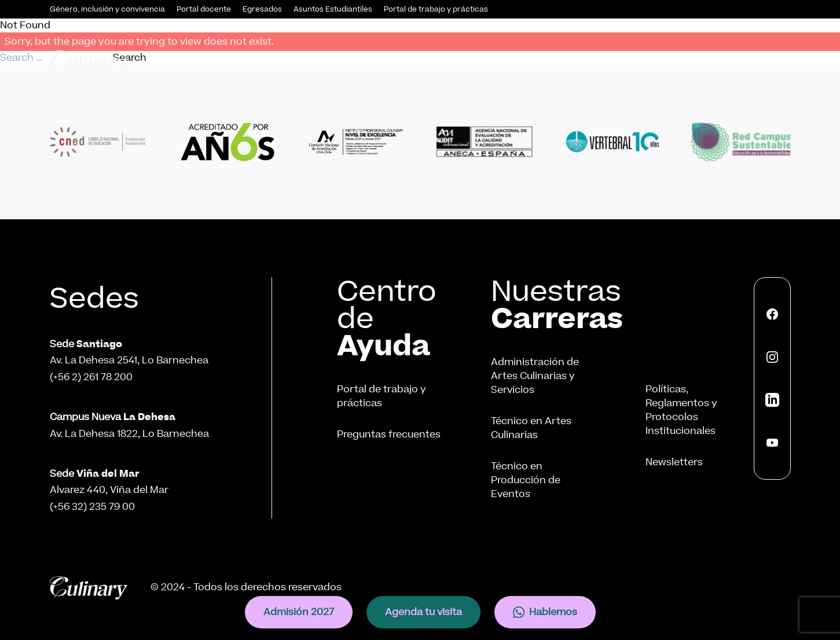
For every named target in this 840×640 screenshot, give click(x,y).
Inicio (237, 62)
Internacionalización (742, 62)
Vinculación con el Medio (557, 62)
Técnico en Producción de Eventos (526, 480)
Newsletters (674, 462)
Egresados (262, 9)
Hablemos (545, 612)
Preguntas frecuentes (389, 434)
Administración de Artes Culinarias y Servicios (535, 376)
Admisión (358, 62)
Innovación (655, 62)
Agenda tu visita (423, 612)
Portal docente (204, 9)
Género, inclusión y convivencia (107, 9)
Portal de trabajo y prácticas (436, 9)
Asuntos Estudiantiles (333, 9)
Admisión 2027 (299, 612)
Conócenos (289, 62)
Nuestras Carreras (443, 62)
